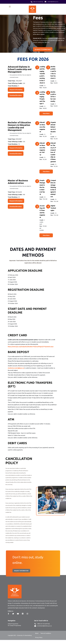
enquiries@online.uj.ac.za (53, 2)
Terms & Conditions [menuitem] (46, 633)
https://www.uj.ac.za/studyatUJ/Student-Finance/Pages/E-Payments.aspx (31, 347)
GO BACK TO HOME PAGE (43, 49)
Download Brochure (16, 95)
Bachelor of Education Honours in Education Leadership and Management (19, 126)
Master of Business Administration (18, 182)
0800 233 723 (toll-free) (38, 2)
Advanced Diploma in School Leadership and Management (20, 69)
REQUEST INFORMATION (21, 571)
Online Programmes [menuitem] (13, 624)
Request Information (16, 90)
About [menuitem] (37, 633)
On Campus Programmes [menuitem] (14, 625)
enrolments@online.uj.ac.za (44, 626)
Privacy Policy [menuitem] (39, 637)
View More (46, 113)
